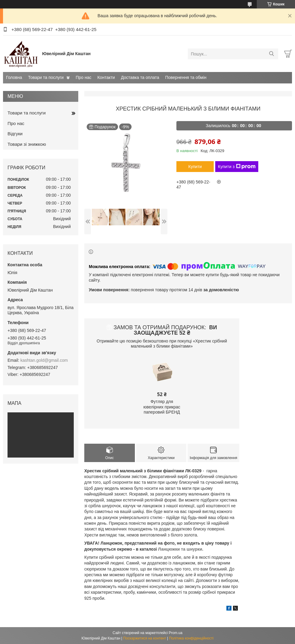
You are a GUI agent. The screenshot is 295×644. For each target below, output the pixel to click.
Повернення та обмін (186, 77)
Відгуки (15, 134)
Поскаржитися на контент (144, 638)
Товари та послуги (46, 77)
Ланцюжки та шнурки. (181, 549)
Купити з (237, 167)
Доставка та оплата (140, 77)
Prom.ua (176, 633)
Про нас (83, 77)
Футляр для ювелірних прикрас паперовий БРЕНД (162, 407)
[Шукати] (271, 54)
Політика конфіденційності (191, 638)
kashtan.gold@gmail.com (44, 360)
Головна (14, 77)
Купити (195, 167)
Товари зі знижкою (27, 144)
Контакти (106, 77)
